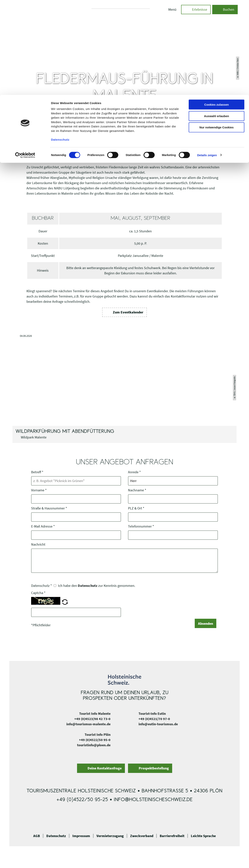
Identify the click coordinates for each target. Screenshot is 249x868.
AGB (37, 836)
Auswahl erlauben (217, 21)
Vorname (39, 490)
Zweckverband (142, 836)
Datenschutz (88, 586)
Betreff (37, 472)
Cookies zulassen (217, 10)
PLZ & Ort (136, 508)
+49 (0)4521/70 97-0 (154, 719)
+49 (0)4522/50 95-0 (95, 740)
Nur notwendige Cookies (217, 33)
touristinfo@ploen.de (94, 745)
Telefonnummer (141, 526)
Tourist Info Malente (95, 714)
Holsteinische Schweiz (63, 132)
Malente (101, 132)
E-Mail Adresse (43, 526)
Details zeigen (207, 60)
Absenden (206, 623)
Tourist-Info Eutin (152, 714)
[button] (125, 312)
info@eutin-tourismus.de (158, 724)
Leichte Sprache (203, 836)
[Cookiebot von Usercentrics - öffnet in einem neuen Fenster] (25, 60)
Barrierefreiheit (172, 836)
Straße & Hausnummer (49, 508)
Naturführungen (162, 132)
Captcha (38, 593)
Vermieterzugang (110, 836)
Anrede (134, 472)
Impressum (81, 836)
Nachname (137, 490)
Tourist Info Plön (98, 735)
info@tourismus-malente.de (88, 724)
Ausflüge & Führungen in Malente (129, 132)
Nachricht (38, 544)
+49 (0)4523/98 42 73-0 (92, 719)
